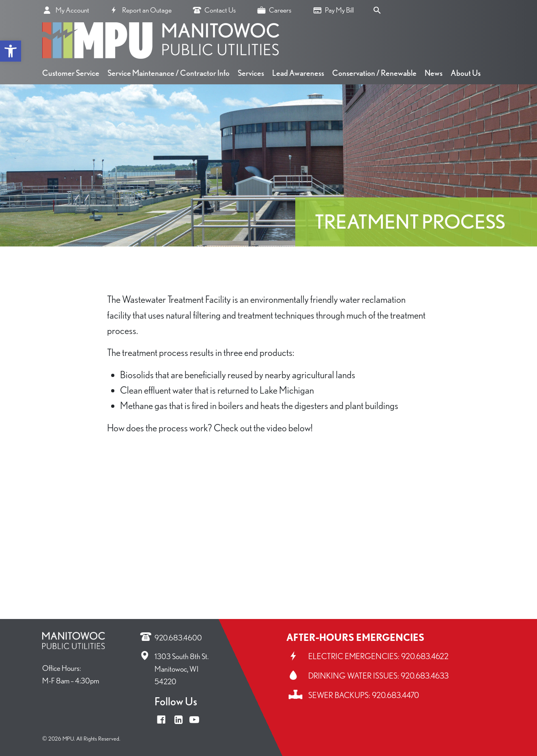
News (434, 73)
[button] (11, 51)
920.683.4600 (178, 638)
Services (251, 73)
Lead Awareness (298, 73)
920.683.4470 (395, 695)
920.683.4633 (425, 676)
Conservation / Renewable (374, 73)
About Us (466, 73)
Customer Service (71, 73)
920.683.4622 (425, 656)
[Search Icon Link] (377, 9)
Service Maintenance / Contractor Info (169, 73)
